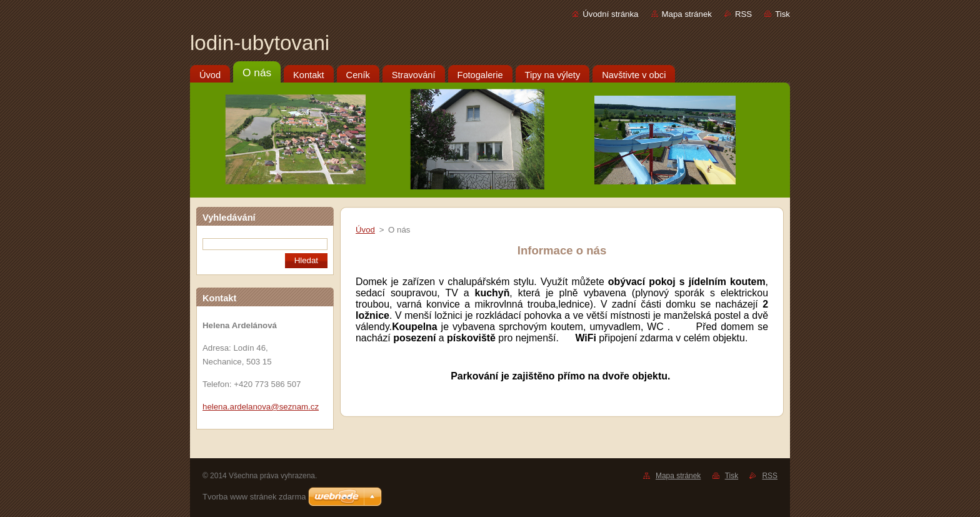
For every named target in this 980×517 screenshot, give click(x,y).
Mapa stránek (687, 14)
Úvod (365, 230)
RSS (743, 14)
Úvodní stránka (610, 14)
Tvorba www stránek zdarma (254, 497)
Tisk (782, 14)
